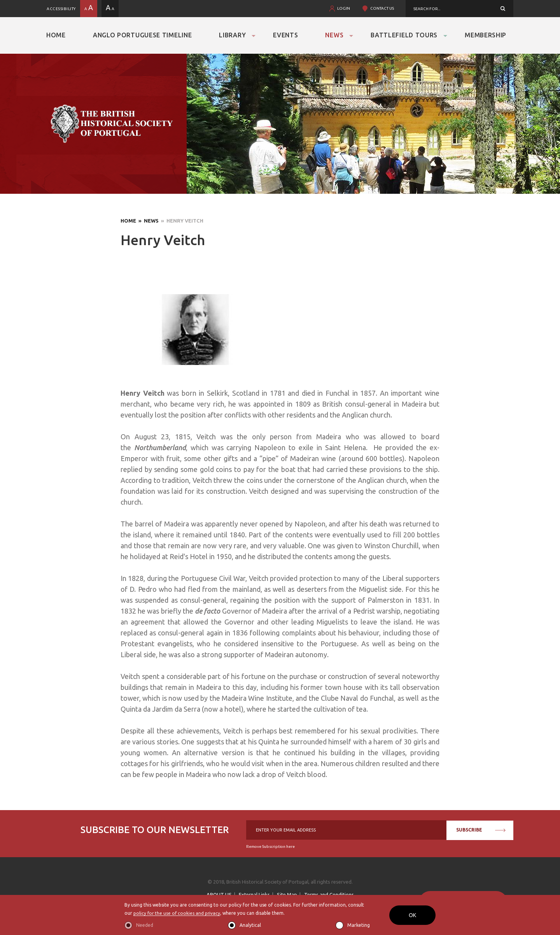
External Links (254, 895)
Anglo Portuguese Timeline (143, 35)
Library (232, 35)
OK (412, 915)
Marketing (359, 925)
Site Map (287, 895)
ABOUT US (219, 895)
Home (56, 35)
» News (147, 221)
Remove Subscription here (270, 846)
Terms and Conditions (329, 895)
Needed (145, 925)
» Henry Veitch (181, 221)
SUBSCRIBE (481, 830)
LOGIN (344, 8)
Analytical (250, 925)
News (334, 35)
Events (285, 35)
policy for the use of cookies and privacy (178, 913)
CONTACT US (382, 8)
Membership (486, 35)
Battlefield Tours (404, 35)
